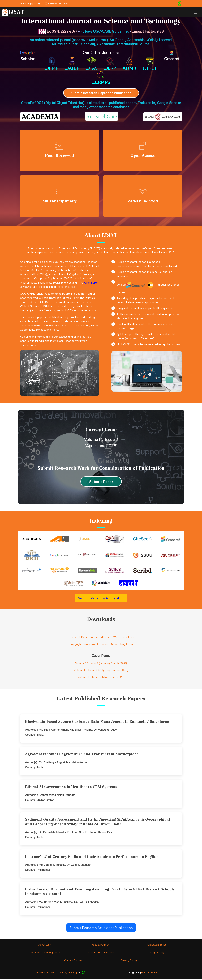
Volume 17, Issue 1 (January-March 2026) (101, 664)
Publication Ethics (156, 945)
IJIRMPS (101, 82)
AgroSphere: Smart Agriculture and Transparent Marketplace (82, 755)
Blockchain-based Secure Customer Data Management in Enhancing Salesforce (97, 722)
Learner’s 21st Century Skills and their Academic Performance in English (92, 857)
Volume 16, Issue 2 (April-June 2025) (101, 677)
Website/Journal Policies (101, 953)
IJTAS (92, 68)
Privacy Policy (129, 961)
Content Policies (73, 961)
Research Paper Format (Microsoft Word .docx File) (101, 638)
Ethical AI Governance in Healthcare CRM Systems (71, 788)
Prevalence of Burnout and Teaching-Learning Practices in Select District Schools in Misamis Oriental (100, 892)
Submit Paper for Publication (101, 599)
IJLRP (110, 68)
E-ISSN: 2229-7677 (58, 31)
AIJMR (129, 68)
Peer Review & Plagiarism (46, 953)
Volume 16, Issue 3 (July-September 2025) (101, 670)
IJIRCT (150, 68)
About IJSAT (46, 945)
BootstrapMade (149, 973)
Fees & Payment (101, 945)
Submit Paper (101, 482)
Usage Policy (156, 953)
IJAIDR (72, 68)
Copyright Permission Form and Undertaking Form (101, 644)
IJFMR (52, 68)
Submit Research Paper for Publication (101, 93)
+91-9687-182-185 (44, 973)
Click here (91, 283)
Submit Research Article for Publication (101, 928)
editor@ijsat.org (68, 973)
